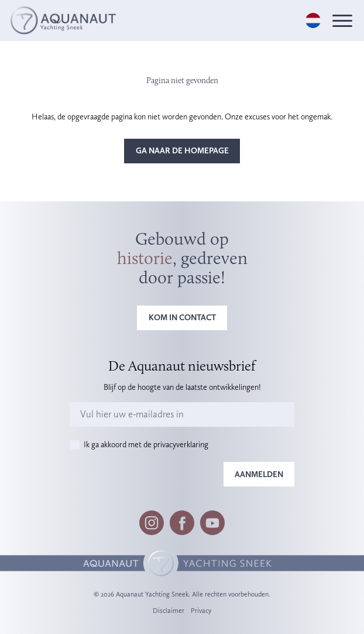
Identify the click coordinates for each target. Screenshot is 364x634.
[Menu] (342, 21)
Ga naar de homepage (182, 150)
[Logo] (63, 20)
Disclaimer (169, 611)
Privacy (201, 611)
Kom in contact (182, 317)
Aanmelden (259, 474)
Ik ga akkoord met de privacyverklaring (146, 444)
